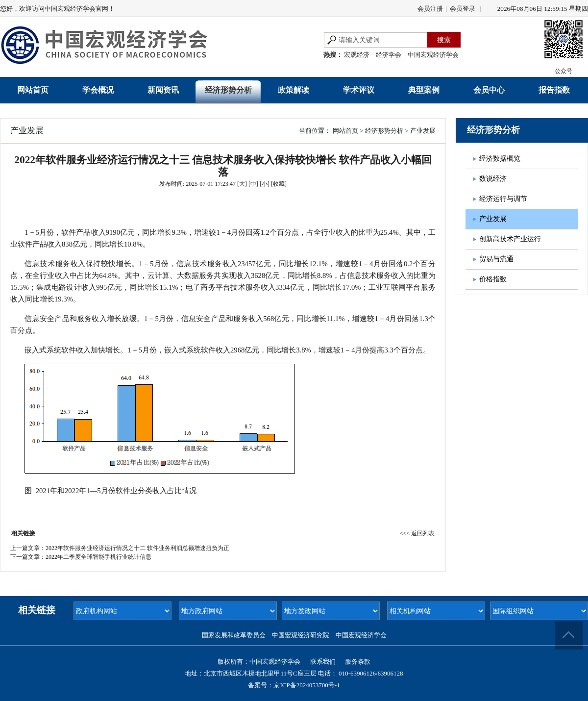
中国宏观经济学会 (433, 55)
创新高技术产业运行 (510, 239)
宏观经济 (357, 55)
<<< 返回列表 (417, 533)
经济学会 (389, 55)
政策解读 (294, 90)
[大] (242, 184)
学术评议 (359, 90)
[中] (253, 184)
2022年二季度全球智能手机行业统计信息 (98, 557)
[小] (265, 184)
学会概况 (98, 90)
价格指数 (493, 279)
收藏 (279, 184)
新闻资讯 (163, 90)
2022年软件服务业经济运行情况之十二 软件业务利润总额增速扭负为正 (137, 548)
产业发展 (423, 131)
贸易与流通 (496, 259)
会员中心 (489, 90)
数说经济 (493, 179)
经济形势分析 (228, 90)
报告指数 (554, 90)
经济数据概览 (500, 159)
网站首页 (33, 90)
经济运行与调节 (503, 199)
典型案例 (424, 90)
